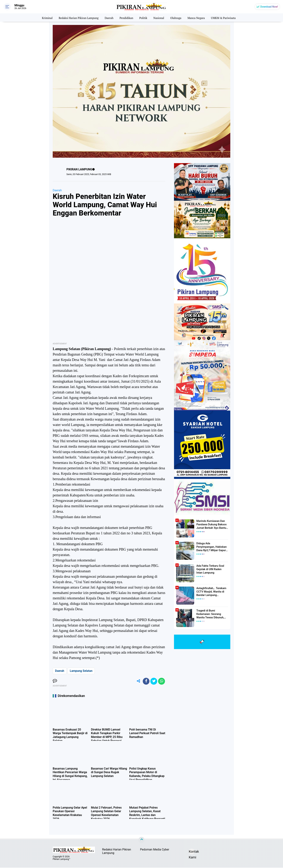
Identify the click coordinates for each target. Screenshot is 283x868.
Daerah (108, 18)
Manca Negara (198, 18)
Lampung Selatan (81, 671)
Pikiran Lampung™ (61, 860)
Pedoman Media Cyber (155, 850)
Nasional (159, 18)
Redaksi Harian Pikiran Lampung (76, 18)
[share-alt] (137, 681)
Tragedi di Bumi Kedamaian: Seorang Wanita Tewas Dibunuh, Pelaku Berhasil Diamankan (212, 614)
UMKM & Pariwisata (227, 18)
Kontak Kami (192, 853)
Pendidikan (126, 18)
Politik (144, 18)
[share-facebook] (145, 681)
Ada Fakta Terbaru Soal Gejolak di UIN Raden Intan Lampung (211, 569)
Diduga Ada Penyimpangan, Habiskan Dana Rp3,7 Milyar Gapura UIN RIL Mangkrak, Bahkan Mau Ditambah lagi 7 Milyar (212, 547)
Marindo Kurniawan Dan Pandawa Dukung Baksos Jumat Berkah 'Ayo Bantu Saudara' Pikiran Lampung (211, 524)
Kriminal (43, 18)
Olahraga (177, 18)
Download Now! (269, 7)
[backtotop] (141, 841)
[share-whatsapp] (161, 681)
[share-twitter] (153, 681)
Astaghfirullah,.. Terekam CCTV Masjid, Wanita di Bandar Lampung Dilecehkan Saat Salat (211, 592)
